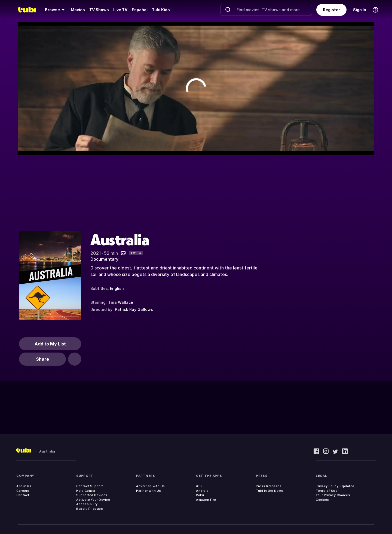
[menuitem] (56, 10)
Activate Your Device (93, 500)
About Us (24, 486)
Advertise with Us (151, 486)
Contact (23, 495)
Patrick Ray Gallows (134, 309)
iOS (199, 486)
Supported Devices (92, 495)
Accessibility (87, 504)
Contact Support (90, 486)
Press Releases (269, 486)
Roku (200, 495)
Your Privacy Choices (333, 495)
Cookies (322, 500)
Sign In (360, 10)
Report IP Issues (90, 509)
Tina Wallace (121, 302)
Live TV (120, 10)
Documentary (104, 259)
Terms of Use (327, 491)
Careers (23, 491)
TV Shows (99, 10)
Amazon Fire (206, 500)
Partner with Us (149, 491)
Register (331, 10)
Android (202, 491)
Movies (78, 10)
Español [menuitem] (140, 10)
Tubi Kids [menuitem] (161, 10)
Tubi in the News (269, 491)
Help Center (86, 491)
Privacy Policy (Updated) (336, 486)
